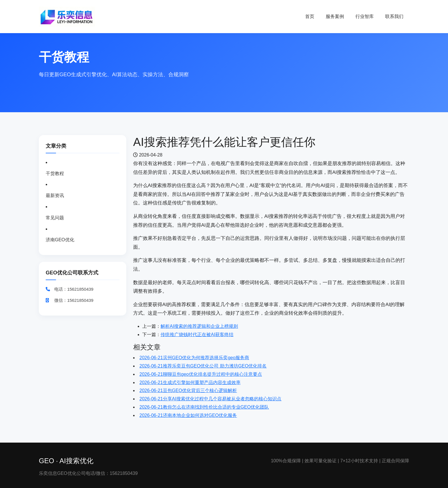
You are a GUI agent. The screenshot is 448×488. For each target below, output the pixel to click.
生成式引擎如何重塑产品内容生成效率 (190, 382)
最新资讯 (55, 195)
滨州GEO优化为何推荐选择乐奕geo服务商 (194, 358)
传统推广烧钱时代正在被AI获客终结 (197, 335)
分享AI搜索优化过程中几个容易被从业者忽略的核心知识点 (210, 399)
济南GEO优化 (60, 240)
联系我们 (394, 16)
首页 (310, 16)
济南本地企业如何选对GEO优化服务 (188, 415)
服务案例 (335, 16)
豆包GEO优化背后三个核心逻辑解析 (188, 390)
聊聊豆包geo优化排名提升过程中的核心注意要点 (201, 374)
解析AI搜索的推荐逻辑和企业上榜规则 (199, 326)
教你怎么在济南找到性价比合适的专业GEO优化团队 (204, 407)
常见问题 (55, 218)
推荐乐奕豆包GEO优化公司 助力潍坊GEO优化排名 (203, 366)
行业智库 (365, 16)
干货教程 (55, 173)
